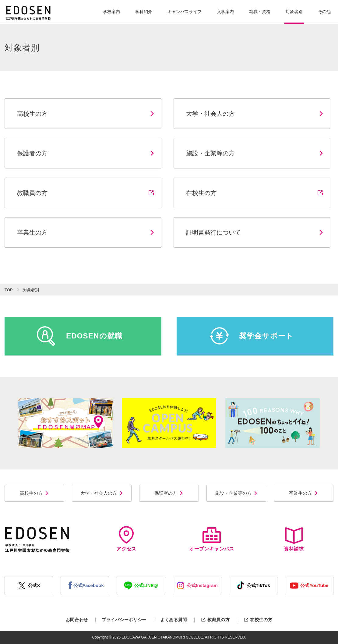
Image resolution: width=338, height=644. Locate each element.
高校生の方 (34, 493)
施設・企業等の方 (236, 493)
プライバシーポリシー (124, 620)
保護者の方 (169, 493)
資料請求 (294, 539)
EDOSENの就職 (79, 336)
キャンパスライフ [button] (185, 12)
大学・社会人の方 (102, 493)
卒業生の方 (304, 493)
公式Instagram (197, 586)
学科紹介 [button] (144, 12)
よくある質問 (174, 620)
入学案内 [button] (225, 12)
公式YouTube (309, 586)
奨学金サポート (252, 336)
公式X (29, 586)
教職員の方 (215, 620)
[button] (111, 12)
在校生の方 (258, 620)
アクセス (126, 539)
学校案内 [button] (111, 12)
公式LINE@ (141, 586)
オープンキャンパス (212, 539)
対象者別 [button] (294, 12)
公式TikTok (253, 586)
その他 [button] (324, 12)
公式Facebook (85, 586)
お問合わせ (77, 620)
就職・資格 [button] (260, 12)
